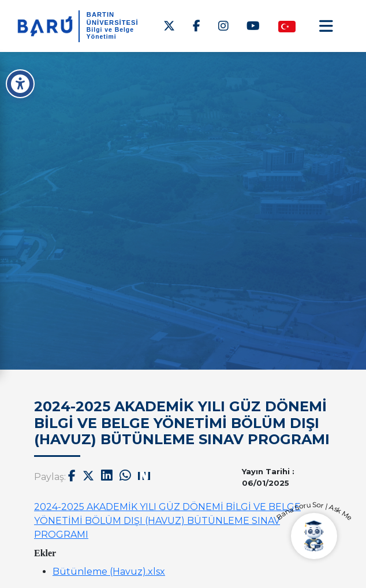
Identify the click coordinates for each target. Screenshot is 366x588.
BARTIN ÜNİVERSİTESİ (113, 18)
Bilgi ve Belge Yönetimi (110, 33)
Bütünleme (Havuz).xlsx (109, 572)
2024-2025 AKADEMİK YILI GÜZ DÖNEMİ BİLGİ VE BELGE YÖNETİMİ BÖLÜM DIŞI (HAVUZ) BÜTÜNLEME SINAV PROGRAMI (167, 521)
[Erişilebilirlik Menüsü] (20, 84)
